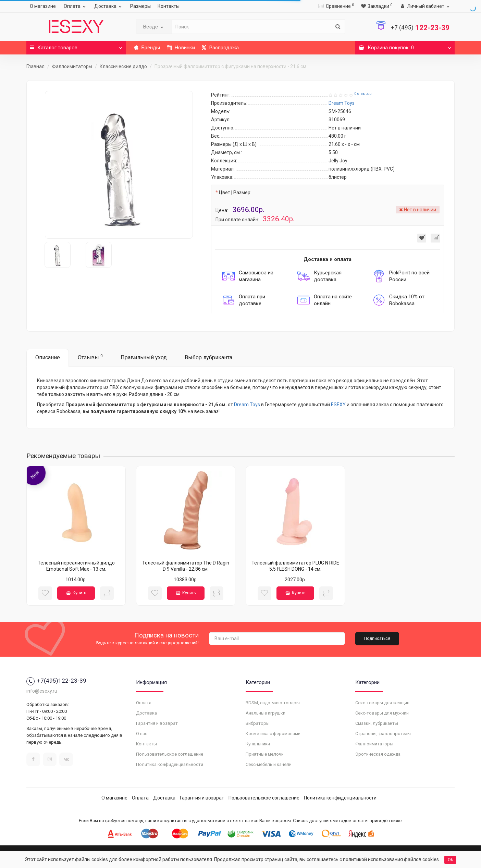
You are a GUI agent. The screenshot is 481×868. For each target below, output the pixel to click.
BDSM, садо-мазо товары (273, 703)
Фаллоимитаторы (72, 66)
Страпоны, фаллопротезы (383, 734)
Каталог (76, 46)
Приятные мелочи (265, 754)
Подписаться (377, 638)
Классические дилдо (123, 66)
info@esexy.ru (42, 691)
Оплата (76, 6)
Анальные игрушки (266, 713)
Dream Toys (247, 405)
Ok (450, 860)
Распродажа (220, 48)
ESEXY (338, 405)
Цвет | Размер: (235, 193)
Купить (76, 593)
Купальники (258, 744)
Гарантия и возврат (157, 723)
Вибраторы (258, 723)
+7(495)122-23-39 (56, 681)
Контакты (169, 6)
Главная (35, 66)
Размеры (140, 6)
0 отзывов (363, 94)
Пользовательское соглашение (170, 754)
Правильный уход (144, 357)
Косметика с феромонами (273, 734)
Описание (48, 357)
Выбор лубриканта (208, 357)
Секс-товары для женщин (382, 703)
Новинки (181, 48)
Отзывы (90, 357)
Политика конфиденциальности (170, 764)
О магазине (43, 6)
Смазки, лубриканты (377, 723)
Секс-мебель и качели (269, 764)
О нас (142, 734)
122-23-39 (420, 28)
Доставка (109, 6)
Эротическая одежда (378, 754)
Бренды (147, 48)
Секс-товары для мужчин (382, 713)
